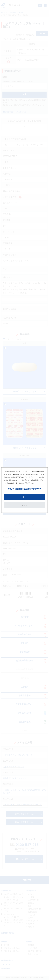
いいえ (25, 505)
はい (25, 497)
